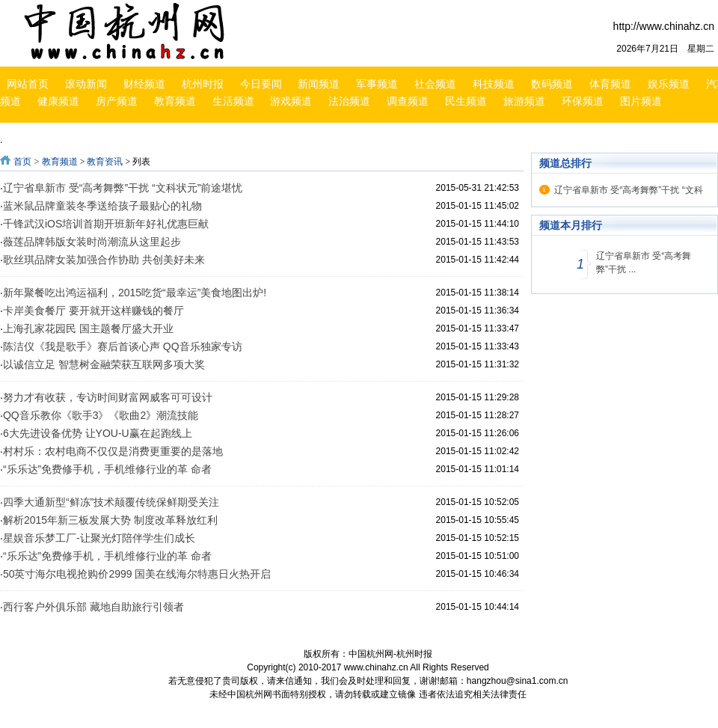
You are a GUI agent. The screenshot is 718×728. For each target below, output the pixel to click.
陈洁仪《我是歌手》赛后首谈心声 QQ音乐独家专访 (123, 346)
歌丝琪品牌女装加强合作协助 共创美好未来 (104, 260)
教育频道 (175, 101)
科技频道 (494, 84)
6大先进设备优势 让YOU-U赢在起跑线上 (98, 433)
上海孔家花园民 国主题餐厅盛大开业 (88, 328)
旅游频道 (524, 101)
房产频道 (117, 101)
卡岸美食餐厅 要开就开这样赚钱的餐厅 (93, 311)
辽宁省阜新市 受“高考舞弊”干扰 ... (644, 263)
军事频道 (377, 84)
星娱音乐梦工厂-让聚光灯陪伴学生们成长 (99, 538)
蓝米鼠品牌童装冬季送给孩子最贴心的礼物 (102, 206)
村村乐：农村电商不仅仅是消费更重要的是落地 (113, 451)
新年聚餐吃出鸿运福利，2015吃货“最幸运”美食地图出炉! (135, 293)
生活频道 (233, 101)
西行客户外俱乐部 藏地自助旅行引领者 (93, 607)
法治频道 (349, 101)
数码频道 (552, 84)
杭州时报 (203, 84)
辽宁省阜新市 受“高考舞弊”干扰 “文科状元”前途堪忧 (123, 188)
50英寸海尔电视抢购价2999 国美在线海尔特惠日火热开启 (137, 574)
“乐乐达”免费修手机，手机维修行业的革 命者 (107, 469)
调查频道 (408, 101)
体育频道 (610, 84)
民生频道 (466, 101)
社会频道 (435, 84)
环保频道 (583, 101)
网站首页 (28, 84)
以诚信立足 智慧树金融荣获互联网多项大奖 (104, 364)
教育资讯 (105, 162)
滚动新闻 (86, 84)
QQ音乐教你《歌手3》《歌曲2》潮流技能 (101, 415)
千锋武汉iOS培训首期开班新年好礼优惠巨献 (106, 224)
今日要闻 (261, 84)
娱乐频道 (669, 84)
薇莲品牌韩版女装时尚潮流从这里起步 (92, 242)
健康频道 (58, 101)
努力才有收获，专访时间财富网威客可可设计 (108, 397)
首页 (22, 162)
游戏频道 (291, 101)
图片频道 (641, 101)
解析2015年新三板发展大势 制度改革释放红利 (110, 520)
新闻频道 (319, 84)
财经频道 (144, 84)
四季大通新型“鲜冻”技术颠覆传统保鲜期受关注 (111, 502)
